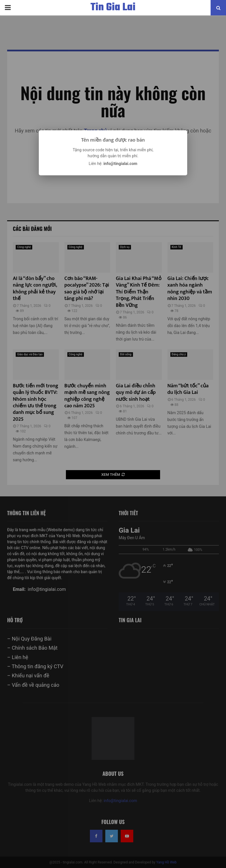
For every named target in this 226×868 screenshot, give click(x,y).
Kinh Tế (176, 247)
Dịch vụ (125, 247)
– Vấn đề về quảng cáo (33, 685)
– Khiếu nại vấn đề (28, 675)
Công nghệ (24, 247)
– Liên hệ (18, 657)
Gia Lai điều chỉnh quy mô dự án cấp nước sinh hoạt (136, 393)
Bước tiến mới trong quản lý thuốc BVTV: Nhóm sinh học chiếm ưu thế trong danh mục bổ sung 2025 (36, 403)
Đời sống (126, 354)
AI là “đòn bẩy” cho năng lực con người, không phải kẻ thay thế (35, 289)
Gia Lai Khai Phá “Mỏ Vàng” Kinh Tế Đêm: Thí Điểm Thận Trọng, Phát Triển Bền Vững (139, 292)
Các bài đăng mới (32, 229)
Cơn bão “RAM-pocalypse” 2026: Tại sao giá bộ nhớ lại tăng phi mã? (87, 289)
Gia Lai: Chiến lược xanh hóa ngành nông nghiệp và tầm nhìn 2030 (190, 289)
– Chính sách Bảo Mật (32, 648)
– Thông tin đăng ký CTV (35, 666)
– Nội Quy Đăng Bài (29, 639)
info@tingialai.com (120, 801)
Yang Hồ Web (167, 862)
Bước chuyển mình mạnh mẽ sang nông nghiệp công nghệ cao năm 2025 (87, 396)
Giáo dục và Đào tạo (30, 354)
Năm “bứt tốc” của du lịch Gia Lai (188, 389)
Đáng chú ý (179, 354)
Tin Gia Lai (113, 8)
